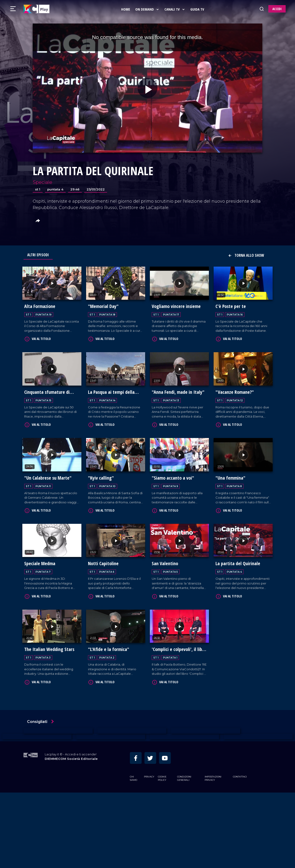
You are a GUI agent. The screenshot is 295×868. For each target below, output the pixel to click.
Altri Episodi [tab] (38, 255)
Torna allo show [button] (246, 255)
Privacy (149, 773)
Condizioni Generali (184, 775)
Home (127, 9)
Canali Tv (176, 9)
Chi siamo (134, 775)
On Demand (148, 9)
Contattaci (240, 773)
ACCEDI (277, 9)
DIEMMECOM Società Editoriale (71, 755)
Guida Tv (198, 9)
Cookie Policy (162, 775)
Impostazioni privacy (213, 775)
